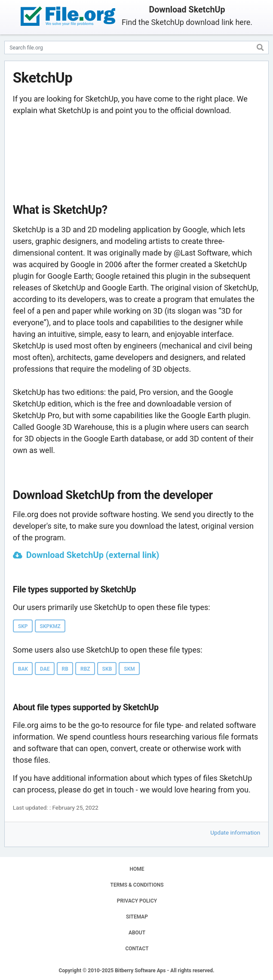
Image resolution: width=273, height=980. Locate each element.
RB (65, 669)
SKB (107, 669)
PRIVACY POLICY (137, 901)
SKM (129, 669)
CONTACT (137, 949)
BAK (23, 669)
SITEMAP (137, 917)
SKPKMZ (50, 626)
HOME (137, 869)
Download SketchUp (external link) (93, 555)
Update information (235, 832)
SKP (23, 626)
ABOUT (137, 933)
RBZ (85, 669)
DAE (45, 669)
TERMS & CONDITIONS (137, 885)
